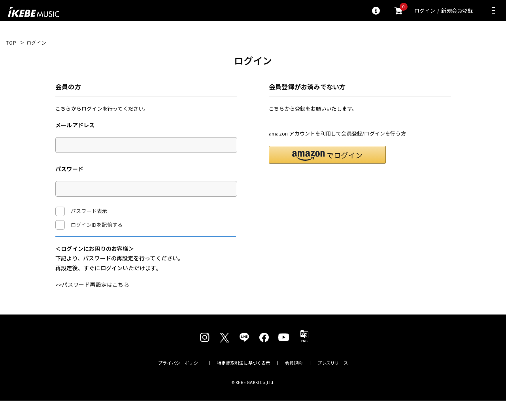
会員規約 (294, 382)
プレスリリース (333, 382)
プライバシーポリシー (180, 382)
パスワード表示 (81, 211)
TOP (11, 43)
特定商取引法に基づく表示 (244, 382)
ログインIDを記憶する (97, 225)
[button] (327, 174)
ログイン (425, 10)
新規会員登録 (457, 10)
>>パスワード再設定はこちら (92, 304)
